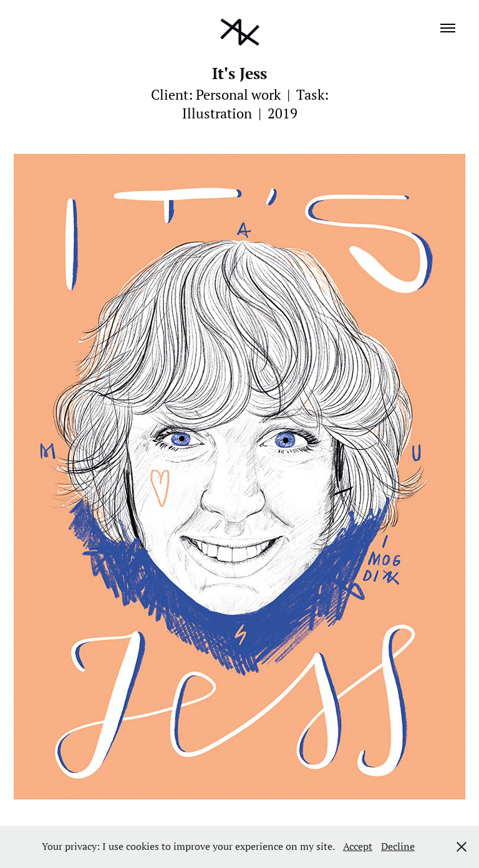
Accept (358, 846)
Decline (398, 846)
